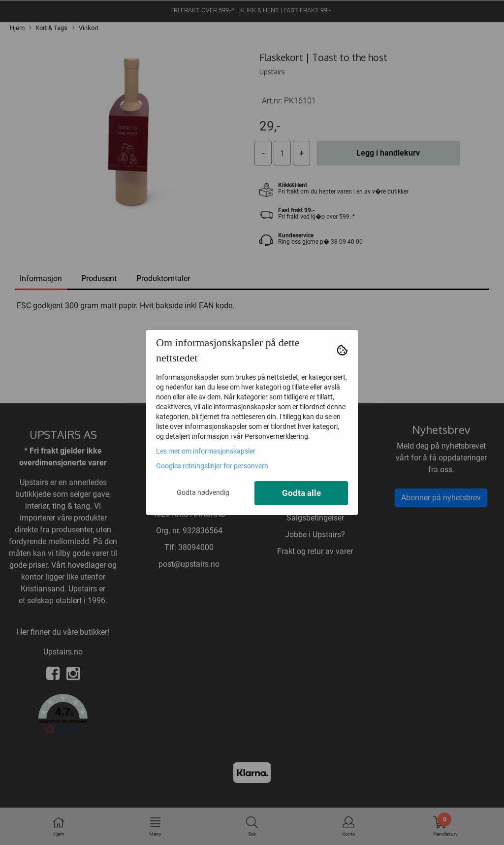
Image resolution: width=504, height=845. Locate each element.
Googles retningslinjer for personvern (212, 466)
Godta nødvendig (203, 492)
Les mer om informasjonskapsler (206, 451)
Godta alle (301, 493)
